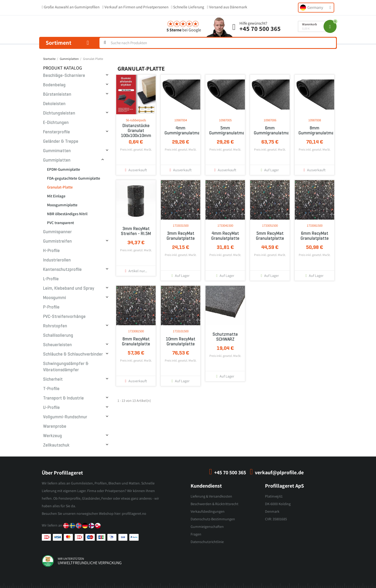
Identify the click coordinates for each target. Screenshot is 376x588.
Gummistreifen (57, 241)
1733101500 (181, 331)
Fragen (196, 534)
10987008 (315, 120)
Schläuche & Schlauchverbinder (73, 354)
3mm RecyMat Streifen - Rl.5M (136, 231)
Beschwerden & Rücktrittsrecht (215, 504)
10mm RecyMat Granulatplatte (181, 341)
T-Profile (51, 389)
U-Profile (51, 407)
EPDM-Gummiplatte (64, 169)
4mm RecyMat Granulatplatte (225, 236)
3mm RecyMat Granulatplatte (181, 236)
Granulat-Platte (60, 187)
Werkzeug (52, 436)
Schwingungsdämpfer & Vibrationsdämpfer (66, 367)
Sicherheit (53, 379)
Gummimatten (57, 151)
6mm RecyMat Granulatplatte (315, 236)
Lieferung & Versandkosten (211, 496)
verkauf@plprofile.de (279, 472)
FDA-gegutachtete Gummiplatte (74, 178)
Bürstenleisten (57, 94)
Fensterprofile (57, 132)
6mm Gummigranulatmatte (270, 130)
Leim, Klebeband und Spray (69, 288)
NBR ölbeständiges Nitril (67, 214)
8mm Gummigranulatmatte (315, 130)
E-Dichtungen (56, 122)
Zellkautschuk (56, 445)
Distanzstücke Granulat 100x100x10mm (136, 131)
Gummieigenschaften (207, 527)
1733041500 (225, 226)
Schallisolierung (58, 335)
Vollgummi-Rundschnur (65, 417)
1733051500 (270, 226)
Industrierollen (57, 260)
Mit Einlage (56, 196)
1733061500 (315, 226)
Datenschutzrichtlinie (207, 542)
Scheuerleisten (57, 345)
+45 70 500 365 (260, 28)
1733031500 (181, 226)
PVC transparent (60, 223)
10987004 (181, 120)
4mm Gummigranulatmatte (181, 130)
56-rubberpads (136, 120)
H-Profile (51, 251)
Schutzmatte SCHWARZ (225, 337)
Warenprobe (55, 426)
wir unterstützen (71, 559)
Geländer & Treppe (61, 141)
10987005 (225, 120)
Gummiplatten (57, 160)
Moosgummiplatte (62, 205)
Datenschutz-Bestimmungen (213, 519)
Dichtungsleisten (59, 113)
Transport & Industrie (63, 398)
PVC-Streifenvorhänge (64, 316)
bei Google (184, 30)
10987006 (270, 120)
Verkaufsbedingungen (208, 511)
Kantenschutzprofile (62, 269)
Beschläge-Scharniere (64, 75)
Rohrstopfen (55, 326)
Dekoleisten (54, 104)
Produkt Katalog (63, 68)
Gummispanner (57, 232)
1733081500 (136, 331)
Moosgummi (55, 298)
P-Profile (51, 307)
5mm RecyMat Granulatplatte (270, 236)
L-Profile (51, 279)
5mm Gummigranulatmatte (225, 130)
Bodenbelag (54, 85)
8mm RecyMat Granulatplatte (136, 341)
